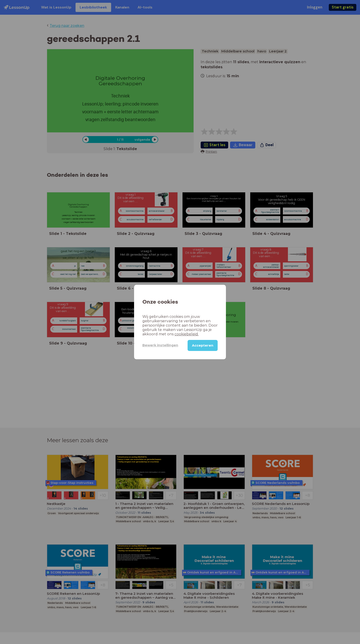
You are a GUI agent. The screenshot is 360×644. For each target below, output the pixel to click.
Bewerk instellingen (160, 345)
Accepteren (203, 345)
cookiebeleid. (187, 334)
